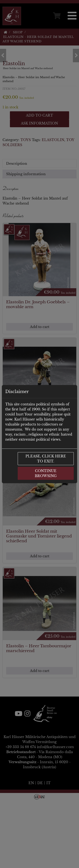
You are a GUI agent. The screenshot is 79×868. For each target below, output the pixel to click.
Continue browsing (46, 473)
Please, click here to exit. (46, 459)
